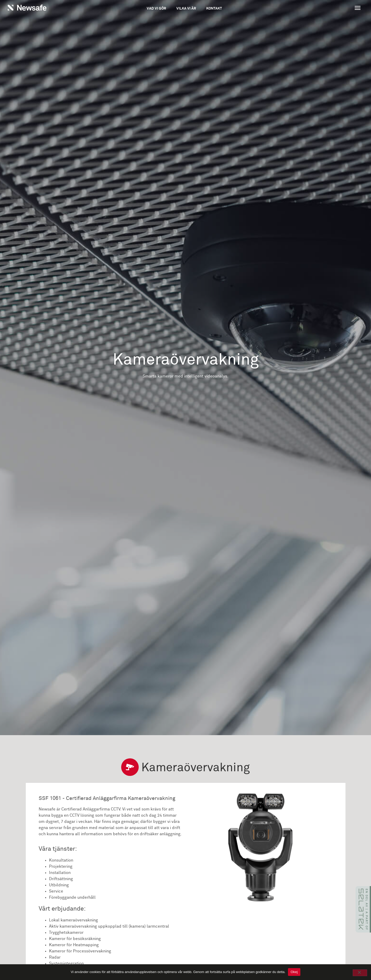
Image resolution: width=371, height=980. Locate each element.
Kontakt (214, 9)
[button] (327, 9)
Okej (294, 972)
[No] (360, 973)
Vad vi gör (156, 9)
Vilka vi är (186, 9)
